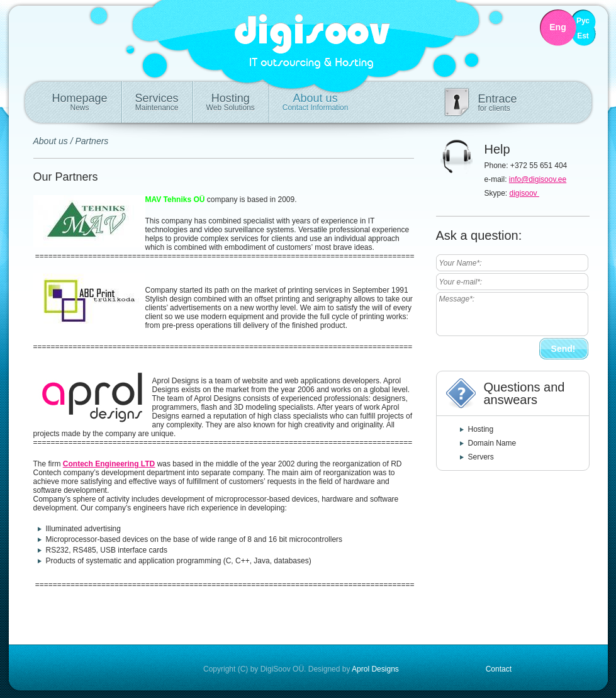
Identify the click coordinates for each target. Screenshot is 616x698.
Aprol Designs (375, 669)
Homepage (80, 102)
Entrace (498, 103)
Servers (481, 457)
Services (157, 102)
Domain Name (492, 443)
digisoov (524, 193)
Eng (557, 27)
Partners (92, 141)
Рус (583, 21)
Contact (499, 669)
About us (316, 102)
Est (583, 36)
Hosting (231, 102)
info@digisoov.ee (538, 179)
